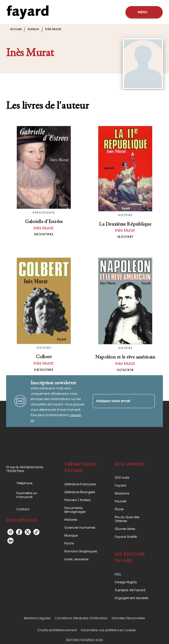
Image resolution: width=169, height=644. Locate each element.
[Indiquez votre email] (117, 401)
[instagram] (10, 532)
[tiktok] (36, 532)
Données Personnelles (128, 618)
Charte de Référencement (57, 630)
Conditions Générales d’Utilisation (81, 618)
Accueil (16, 29)
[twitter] (28, 532)
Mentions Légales (37, 618)
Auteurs (33, 29)
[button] (82, 484)
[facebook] (19, 532)
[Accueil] (27, 12)
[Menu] (144, 12)
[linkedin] (10, 541)
